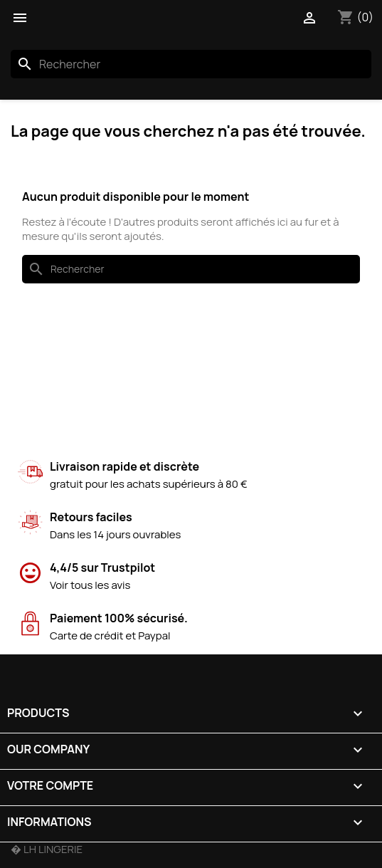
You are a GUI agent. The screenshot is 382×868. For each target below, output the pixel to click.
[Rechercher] (191, 64)
